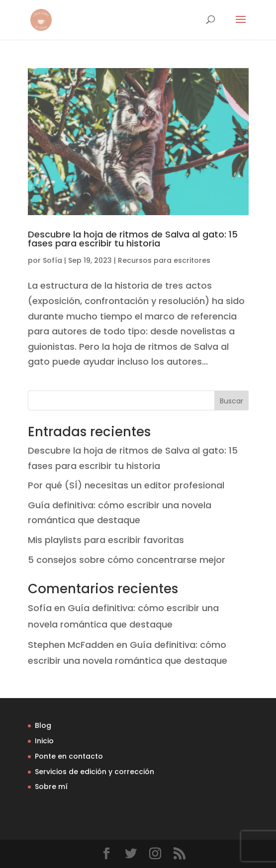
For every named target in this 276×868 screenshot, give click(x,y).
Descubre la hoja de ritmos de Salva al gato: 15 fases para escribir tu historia (133, 239)
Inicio (44, 741)
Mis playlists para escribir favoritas (106, 540)
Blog (43, 725)
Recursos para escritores (164, 260)
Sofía (52, 260)
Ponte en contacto (69, 756)
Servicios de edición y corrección (94, 772)
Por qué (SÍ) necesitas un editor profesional (126, 485)
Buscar (231, 401)
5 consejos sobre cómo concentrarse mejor (127, 560)
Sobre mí (51, 787)
